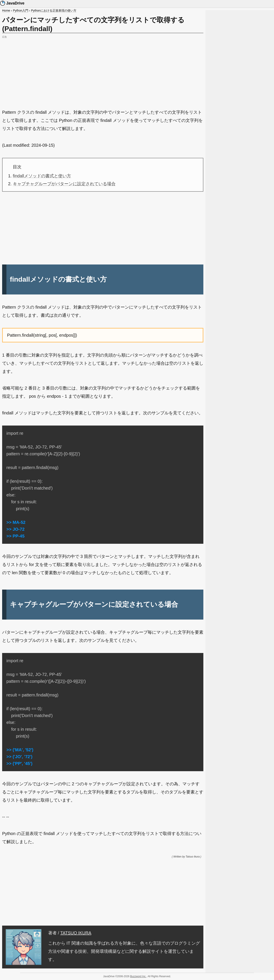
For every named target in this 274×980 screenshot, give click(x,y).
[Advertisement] (103, 70)
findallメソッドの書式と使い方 (42, 176)
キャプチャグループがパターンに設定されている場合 (64, 184)
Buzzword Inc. (138, 976)
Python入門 (21, 10)
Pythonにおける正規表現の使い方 (54, 10)
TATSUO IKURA (76, 933)
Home (6, 10)
